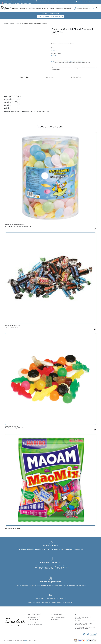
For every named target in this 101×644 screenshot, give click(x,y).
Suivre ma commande (58, 617)
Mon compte (55, 619)
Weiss (53, 34)
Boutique (12, 24)
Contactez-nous (33, 619)
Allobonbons (9, 426)
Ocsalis (26, 640)
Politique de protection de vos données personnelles (85, 628)
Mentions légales (33, 622)
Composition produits (35, 624)
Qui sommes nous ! (34, 617)
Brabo (7, 225)
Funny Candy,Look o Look (17, 225)
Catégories (16, 8)
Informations (76, 77)
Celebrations (13, 325)
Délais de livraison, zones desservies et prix (83, 624)
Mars (7, 325)
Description (24, 77)
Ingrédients (50, 77)
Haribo (16, 426)
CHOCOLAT (19, 24)
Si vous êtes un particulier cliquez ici (50, 16)
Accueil (6, 24)
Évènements (24, 8)
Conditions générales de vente (85, 621)
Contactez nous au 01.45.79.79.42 (86, 1)
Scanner (93, 634)
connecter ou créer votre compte (74, 69)
